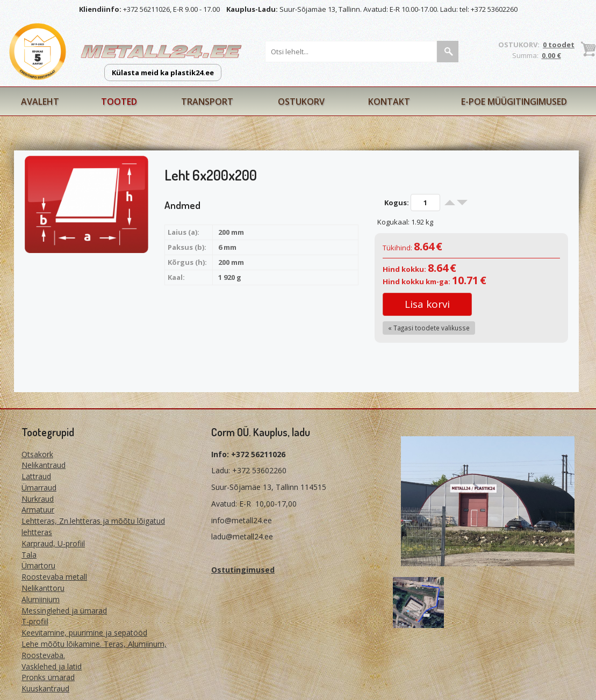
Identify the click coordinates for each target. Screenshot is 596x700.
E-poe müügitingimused (514, 102)
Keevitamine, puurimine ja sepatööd (84, 633)
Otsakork (37, 454)
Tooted (119, 102)
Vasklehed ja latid (52, 666)
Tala (29, 555)
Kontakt (389, 102)
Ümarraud (39, 488)
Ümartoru (38, 565)
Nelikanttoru (43, 588)
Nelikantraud (44, 465)
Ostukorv (301, 102)
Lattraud (36, 476)
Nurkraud (38, 499)
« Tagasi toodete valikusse (429, 328)
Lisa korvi (427, 304)
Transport (207, 102)
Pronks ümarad (48, 677)
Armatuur (38, 510)
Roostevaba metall (54, 577)
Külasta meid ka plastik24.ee (163, 73)
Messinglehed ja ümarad (64, 611)
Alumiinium (41, 599)
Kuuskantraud (45, 688)
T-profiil (35, 621)
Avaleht (40, 102)
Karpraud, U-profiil (53, 543)
